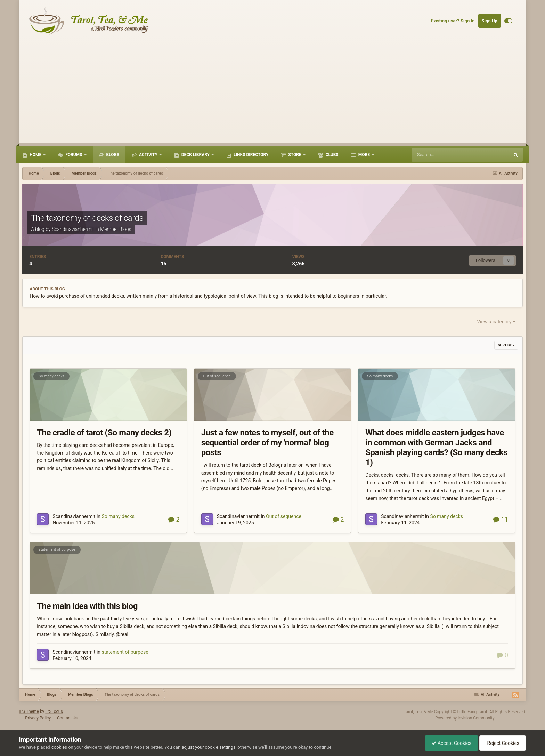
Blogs (112, 155)
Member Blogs (116, 229)
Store (295, 155)
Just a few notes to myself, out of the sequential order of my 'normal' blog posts (267, 443)
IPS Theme (29, 711)
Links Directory (250, 155)
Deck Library (196, 155)
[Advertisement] (272, 94)
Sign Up (490, 21)
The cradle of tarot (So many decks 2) (104, 433)
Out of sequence (217, 376)
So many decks (51, 376)
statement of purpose (57, 550)
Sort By (506, 345)
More (364, 155)
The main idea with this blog (87, 606)
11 (501, 519)
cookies (59, 747)
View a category (496, 322)
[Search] (445, 155)
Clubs (332, 155)
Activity (148, 155)
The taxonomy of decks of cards (87, 218)
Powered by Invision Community (465, 718)
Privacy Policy (38, 718)
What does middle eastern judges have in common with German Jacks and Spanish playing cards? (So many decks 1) (436, 448)
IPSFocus (54, 711)
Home (35, 155)
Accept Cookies (450, 743)
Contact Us (67, 718)
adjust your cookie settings (208, 747)
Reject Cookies (502, 743)
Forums (74, 155)
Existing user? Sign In (453, 21)
